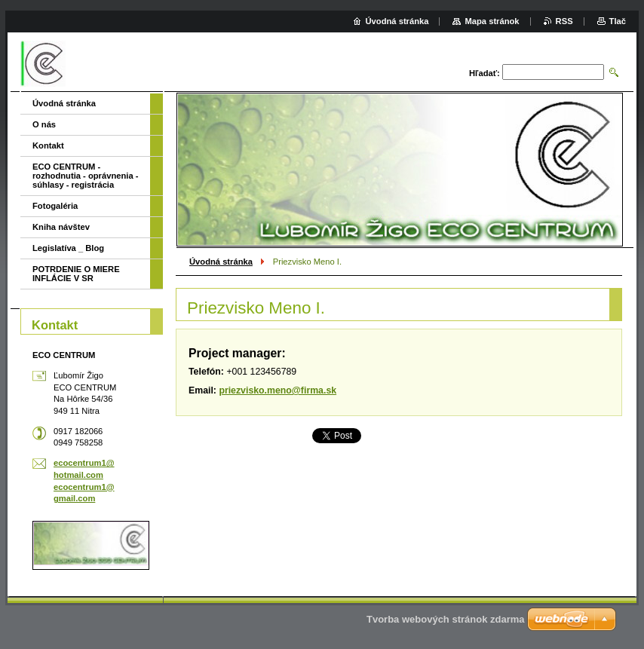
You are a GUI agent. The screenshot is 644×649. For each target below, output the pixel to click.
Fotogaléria (55, 206)
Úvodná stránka (221, 262)
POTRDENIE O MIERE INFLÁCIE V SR (76, 274)
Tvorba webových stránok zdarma (446, 619)
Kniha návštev (61, 227)
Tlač (618, 21)
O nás (44, 124)
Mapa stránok (492, 21)
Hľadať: (485, 73)
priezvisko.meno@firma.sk (278, 390)
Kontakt (48, 145)
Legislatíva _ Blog (68, 248)
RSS (564, 21)
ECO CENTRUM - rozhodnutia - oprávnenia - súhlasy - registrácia (85, 176)
